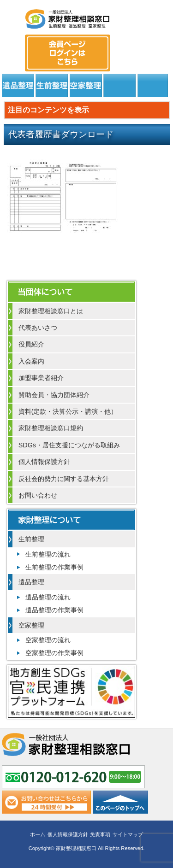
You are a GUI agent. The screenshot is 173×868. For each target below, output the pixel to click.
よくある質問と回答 (153, 85)
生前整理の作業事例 (54, 567)
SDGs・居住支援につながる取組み (69, 445)
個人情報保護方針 (44, 462)
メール (160, 44)
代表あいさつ (38, 328)
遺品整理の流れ (48, 597)
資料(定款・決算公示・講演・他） (68, 411)
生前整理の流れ (48, 554)
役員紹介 (31, 344)
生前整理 (52, 85)
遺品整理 (18, 85)
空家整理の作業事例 (54, 653)
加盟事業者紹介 (41, 378)
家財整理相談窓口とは (51, 311)
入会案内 (31, 361)
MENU (14, 16)
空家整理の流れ (48, 640)
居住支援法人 (119, 85)
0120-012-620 (135, 44)
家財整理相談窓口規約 (51, 428)
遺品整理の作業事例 (54, 610)
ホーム (38, 834)
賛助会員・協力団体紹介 (54, 395)
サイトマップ (128, 834)
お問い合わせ (38, 495)
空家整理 (86, 85)
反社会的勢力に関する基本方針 (64, 479)
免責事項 (100, 834)
